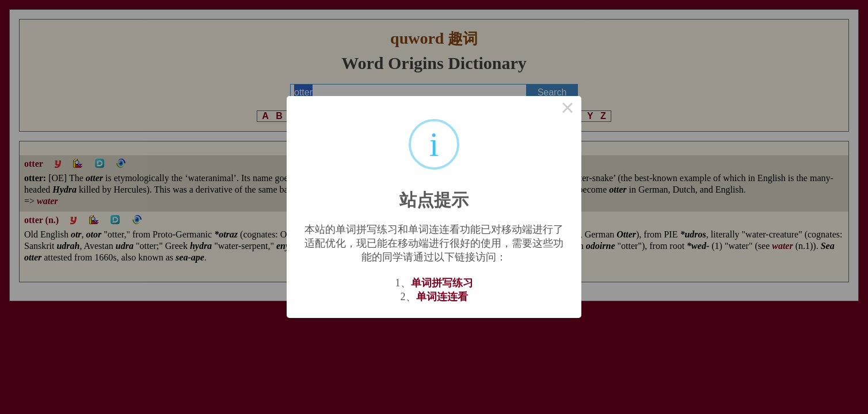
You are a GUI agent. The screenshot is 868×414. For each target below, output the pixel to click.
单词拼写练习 (442, 283)
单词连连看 (442, 297)
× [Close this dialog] (568, 110)
